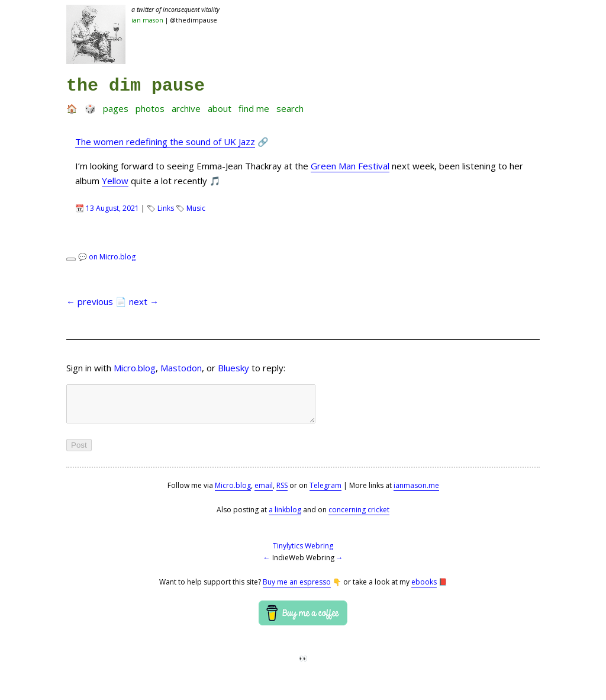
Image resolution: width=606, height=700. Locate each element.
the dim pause (136, 86)
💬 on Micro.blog (107, 257)
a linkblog (285, 517)
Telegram (325, 492)
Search (290, 108)
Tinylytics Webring (303, 553)
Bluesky (233, 368)
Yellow (115, 181)
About (220, 108)
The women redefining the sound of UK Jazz (165, 142)
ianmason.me (416, 492)
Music (196, 208)
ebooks (424, 589)
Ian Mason (147, 20)
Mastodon (181, 368)
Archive (186, 108)
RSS (282, 492)
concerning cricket (359, 517)
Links (166, 208)
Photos (150, 108)
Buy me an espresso (297, 589)
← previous (90, 301)
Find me (254, 108)
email (264, 492)
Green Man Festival (350, 166)
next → (144, 301)
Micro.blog (135, 368)
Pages (116, 108)
